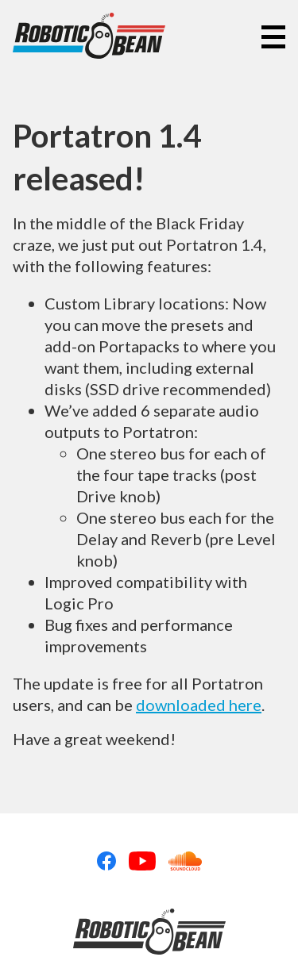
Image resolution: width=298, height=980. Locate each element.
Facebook (106, 861)
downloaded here (199, 705)
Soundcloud (185, 861)
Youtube (142, 861)
